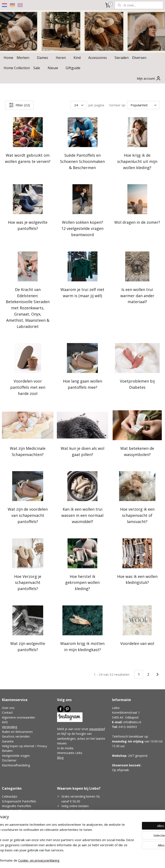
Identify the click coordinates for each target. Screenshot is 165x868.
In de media (65, 748)
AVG (5, 722)
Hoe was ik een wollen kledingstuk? (137, 579)
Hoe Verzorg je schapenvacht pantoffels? (28, 582)
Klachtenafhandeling (16, 765)
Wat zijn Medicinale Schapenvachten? (28, 451)
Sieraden (122, 58)
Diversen (141, 58)
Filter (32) (19, 105)
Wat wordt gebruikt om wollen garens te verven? (28, 158)
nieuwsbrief (97, 729)
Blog (60, 758)
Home (8, 58)
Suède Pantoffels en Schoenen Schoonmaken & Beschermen (82, 161)
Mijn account (149, 78)
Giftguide (75, 68)
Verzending (10, 727)
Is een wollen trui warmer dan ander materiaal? (137, 295)
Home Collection (17, 68)
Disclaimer (9, 760)
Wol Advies (10, 825)
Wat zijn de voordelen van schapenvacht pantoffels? (28, 515)
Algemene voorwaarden (18, 717)
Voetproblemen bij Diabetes (137, 384)
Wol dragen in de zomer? (137, 222)
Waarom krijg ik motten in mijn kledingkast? (82, 647)
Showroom (120, 765)
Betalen (7, 751)
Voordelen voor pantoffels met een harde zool (28, 387)
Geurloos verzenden (16, 736)
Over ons (8, 708)
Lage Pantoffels (13, 816)
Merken (25, 58)
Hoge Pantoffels (13, 811)
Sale (39, 68)
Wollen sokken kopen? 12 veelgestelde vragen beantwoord (82, 228)
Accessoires (100, 58)
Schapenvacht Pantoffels (19, 801)
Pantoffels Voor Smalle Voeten (23, 820)
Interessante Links (70, 753)
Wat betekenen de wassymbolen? (137, 451)
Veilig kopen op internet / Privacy (24, 746)
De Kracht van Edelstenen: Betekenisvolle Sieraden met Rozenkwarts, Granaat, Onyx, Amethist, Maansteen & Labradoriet (28, 308)
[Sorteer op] (143, 105)
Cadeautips (10, 796)
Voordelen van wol (137, 643)
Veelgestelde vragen (16, 756)
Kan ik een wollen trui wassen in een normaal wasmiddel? (82, 515)
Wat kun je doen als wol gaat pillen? (82, 451)
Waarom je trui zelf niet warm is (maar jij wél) (82, 292)
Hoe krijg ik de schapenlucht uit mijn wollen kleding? (137, 161)
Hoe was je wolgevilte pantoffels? (28, 225)
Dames (45, 58)
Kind (79, 58)
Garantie (8, 741)
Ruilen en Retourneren (17, 732)
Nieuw (55, 68)
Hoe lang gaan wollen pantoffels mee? (82, 384)
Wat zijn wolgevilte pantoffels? (28, 647)
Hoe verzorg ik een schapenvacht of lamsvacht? (137, 515)
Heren (63, 58)
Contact (7, 712)
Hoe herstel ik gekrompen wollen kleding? (82, 582)
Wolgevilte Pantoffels (17, 806)
